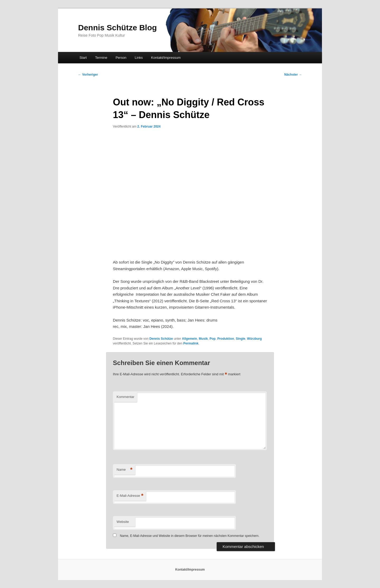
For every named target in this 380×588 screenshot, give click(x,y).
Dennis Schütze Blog (117, 28)
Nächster (293, 75)
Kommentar (125, 397)
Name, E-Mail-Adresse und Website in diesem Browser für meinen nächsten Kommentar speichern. (190, 536)
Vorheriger (88, 75)
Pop (213, 339)
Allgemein (189, 339)
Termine (101, 58)
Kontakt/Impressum (166, 58)
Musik (203, 339)
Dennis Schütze (161, 339)
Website (123, 522)
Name (125, 470)
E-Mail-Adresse (130, 496)
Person (121, 58)
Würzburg (254, 339)
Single (240, 339)
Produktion (225, 339)
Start (83, 58)
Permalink (191, 343)
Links (139, 58)
